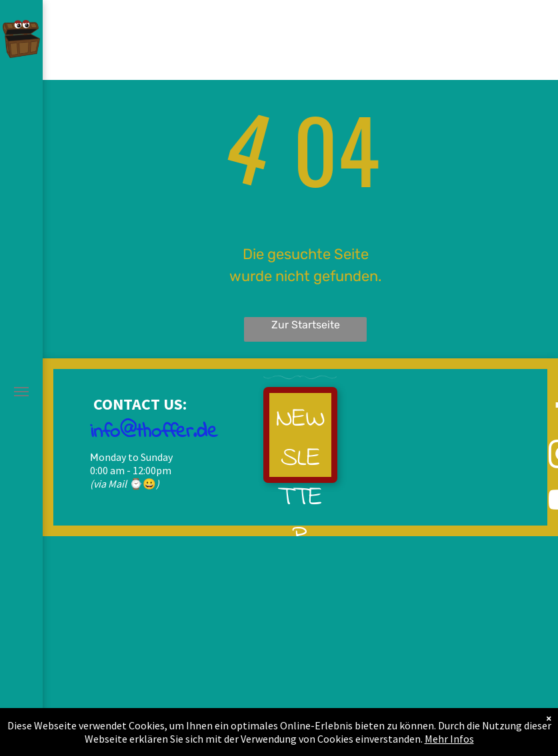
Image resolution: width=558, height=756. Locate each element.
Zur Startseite (306, 325)
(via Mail (108, 484)
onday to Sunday (136, 457)
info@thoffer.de (154, 432)
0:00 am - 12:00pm (131, 470)
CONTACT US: (138, 404)
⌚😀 (143, 484)
